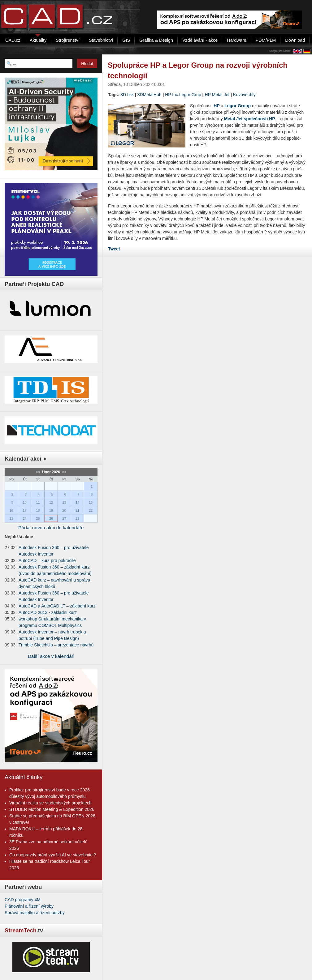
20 (64, 510)
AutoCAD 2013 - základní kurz (48, 612)
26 (51, 518)
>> (64, 472)
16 (11, 510)
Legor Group (238, 106)
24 (24, 518)
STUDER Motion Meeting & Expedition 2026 (52, 809)
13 (64, 502)
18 (38, 510)
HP (217, 106)
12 (51, 502)
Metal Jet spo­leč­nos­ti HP (250, 119)
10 (24, 502)
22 (91, 510)
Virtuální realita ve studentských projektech (50, 803)
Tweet (114, 249)
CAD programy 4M (23, 900)
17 (24, 510)
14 (77, 502)
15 (91, 502)
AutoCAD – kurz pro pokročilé (47, 560)
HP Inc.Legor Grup (183, 95)
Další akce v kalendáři (51, 656)
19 (51, 510)
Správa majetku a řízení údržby (35, 913)
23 (11, 518)
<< (38, 472)
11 (38, 502)
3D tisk (127, 95)
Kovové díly (244, 95)
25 (38, 518)
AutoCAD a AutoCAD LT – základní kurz (57, 606)
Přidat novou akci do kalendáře (51, 528)
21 (77, 510)
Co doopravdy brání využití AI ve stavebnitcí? (53, 855)
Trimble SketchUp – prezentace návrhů (56, 645)
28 (77, 518)
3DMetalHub (149, 95)
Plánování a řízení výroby (29, 906)
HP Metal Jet (217, 95)
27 (64, 518)
